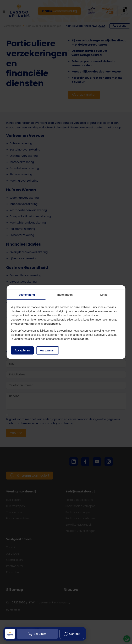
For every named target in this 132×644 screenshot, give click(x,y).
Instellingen (65, 295)
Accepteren (22, 350)
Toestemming (26, 295)
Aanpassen (48, 350)
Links (104, 295)
